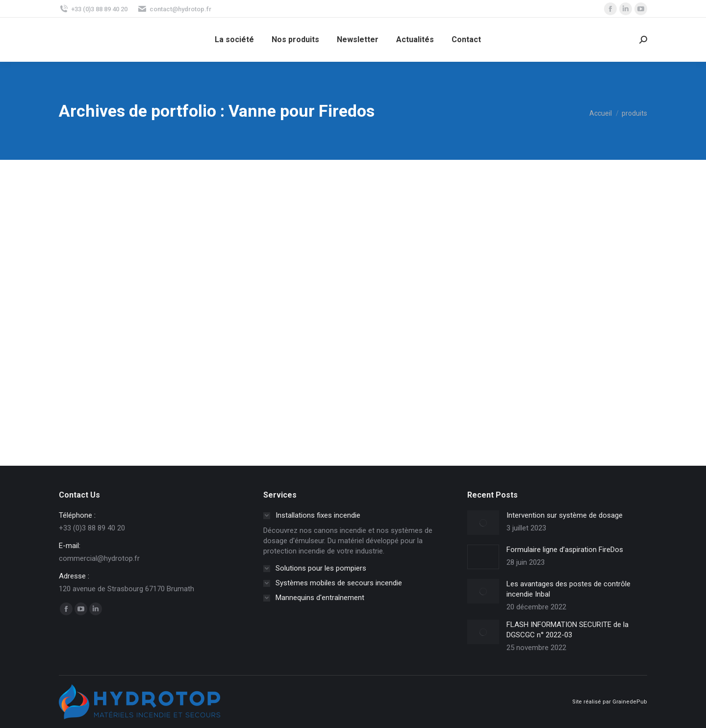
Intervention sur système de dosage (565, 515)
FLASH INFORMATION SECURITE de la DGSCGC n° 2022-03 (567, 630)
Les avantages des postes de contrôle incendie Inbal (568, 589)
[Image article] (483, 523)
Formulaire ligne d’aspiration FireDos (565, 550)
